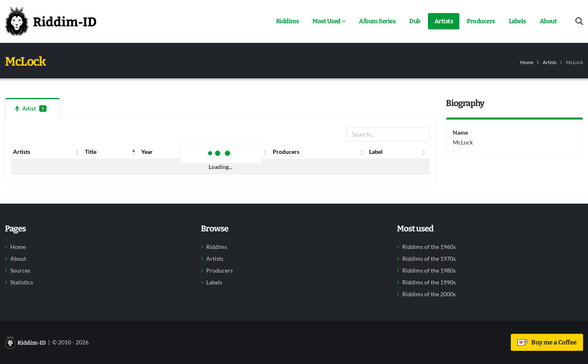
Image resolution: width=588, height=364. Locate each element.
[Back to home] (51, 21)
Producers (481, 21)
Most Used (326, 21)
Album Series (377, 21)
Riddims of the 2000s (429, 294)
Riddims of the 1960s (429, 247)
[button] (78, 152)
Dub (415, 21)
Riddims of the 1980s (429, 271)
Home (527, 62)
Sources (20, 271)
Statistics (22, 282)
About (548, 21)
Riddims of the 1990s (429, 282)
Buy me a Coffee (547, 342)
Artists (444, 21)
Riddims (287, 21)
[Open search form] (579, 21)
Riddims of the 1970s (429, 259)
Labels (517, 21)
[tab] (32, 108)
